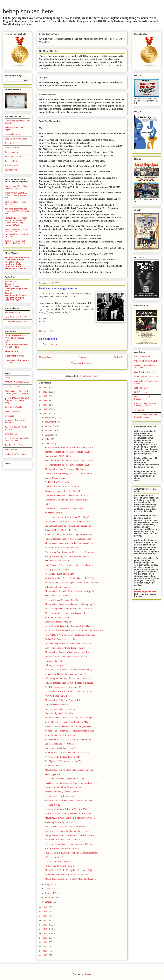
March (48, 893)
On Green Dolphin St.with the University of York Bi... (69, 644)
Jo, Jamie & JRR (52, 805)
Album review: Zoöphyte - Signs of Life (63, 700)
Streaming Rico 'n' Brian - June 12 (60, 822)
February (50, 897)
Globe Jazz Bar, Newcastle (146, 377)
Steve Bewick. (11, 282)
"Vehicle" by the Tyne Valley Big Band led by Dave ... (69, 626)
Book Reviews (11, 450)
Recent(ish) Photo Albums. (17, 257)
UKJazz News (11, 170)
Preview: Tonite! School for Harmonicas (63, 787)
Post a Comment (50, 344)
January (49, 902)
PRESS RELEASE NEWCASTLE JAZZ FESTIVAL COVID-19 (74, 630)
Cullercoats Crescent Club (146, 361)
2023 (45, 400)
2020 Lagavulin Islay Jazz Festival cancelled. (65, 613)
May (48, 884)
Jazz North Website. (14, 407)
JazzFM (8, 293)
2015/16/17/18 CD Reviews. (17, 382)
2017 (45, 916)
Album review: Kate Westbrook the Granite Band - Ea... (70, 543)
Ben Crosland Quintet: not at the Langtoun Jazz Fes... (69, 526)
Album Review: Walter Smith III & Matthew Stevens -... (70, 818)
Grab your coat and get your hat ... (60, 709)
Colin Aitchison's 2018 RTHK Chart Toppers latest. (15, 338)
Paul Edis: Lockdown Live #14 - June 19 (63, 687)
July (47, 439)
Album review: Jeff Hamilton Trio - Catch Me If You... (69, 522)
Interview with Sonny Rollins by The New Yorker (67, 809)
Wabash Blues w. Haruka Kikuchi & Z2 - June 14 (67, 753)
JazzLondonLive (12, 152)
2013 (45, 933)
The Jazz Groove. (12, 286)
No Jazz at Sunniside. (54, 513)
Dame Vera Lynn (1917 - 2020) (59, 713)
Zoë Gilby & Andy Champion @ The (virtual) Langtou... (70, 552)
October (49, 426)
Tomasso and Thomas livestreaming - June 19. (65, 674)
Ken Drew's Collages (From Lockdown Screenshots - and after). (16, 266)
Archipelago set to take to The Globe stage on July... (68, 452)
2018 (45, 912)
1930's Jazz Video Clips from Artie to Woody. (17, 439)
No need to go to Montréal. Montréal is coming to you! (69, 731)
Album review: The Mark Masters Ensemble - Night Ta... (70, 591)
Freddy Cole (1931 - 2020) (57, 482)
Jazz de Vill (10, 284)
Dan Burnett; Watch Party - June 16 (61, 748)
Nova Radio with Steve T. (16, 317)
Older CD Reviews (13, 387)
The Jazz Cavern (12, 313)
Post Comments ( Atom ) (88, 376)
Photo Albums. (12, 351)
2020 (45, 414)
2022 (45, 405)
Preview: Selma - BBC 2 (56, 696)
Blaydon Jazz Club (142, 356)
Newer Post (45, 357)
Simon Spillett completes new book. (61, 735)
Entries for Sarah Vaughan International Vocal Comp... (69, 844)
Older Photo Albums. (15, 260)
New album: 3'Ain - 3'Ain (56, 596)
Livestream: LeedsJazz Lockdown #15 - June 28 (66, 495)
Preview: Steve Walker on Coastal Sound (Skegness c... (69, 726)
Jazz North (10, 143)
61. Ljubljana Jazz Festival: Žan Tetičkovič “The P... (68, 722)
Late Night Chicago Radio (16, 322)
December (50, 417)
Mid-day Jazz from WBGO (57, 705)
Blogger (87, 974)
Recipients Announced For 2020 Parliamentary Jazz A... (70, 447)
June (48, 444)
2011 (45, 942)
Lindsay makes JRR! (54, 661)
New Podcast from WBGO (57, 561)
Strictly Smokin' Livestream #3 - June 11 (63, 848)
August (49, 435)
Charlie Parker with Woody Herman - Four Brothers (68, 813)
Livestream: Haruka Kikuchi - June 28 (62, 487)
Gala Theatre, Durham (144, 372)
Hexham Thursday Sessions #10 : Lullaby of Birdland (69, 683)
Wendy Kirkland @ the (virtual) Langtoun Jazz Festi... (69, 535)
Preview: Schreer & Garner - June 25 (61, 600)
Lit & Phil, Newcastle (143, 392)
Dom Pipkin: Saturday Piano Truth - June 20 (65, 648)
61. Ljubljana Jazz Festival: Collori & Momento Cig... (69, 670)
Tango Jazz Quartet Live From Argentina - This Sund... (69, 609)
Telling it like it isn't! (54, 766)
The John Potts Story (14, 445)
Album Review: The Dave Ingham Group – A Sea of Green (71, 582)
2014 (45, 929)
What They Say (12, 434)
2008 (45, 955)
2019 (45, 907)
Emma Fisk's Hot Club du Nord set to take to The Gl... (69, 460)
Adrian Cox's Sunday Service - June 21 (62, 639)
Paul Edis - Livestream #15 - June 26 (61, 548)
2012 (45, 938)
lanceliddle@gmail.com (145, 592)
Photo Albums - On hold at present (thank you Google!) (17, 392)
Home (83, 357)
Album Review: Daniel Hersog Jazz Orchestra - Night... (70, 870)
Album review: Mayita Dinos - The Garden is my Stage (70, 770)
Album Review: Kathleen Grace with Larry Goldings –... (70, 718)
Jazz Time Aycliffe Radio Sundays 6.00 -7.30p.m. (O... (69, 691)
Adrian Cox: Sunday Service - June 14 (62, 792)
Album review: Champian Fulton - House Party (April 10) (16, 195)
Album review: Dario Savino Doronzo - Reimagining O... (70, 604)
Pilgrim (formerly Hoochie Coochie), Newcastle (145, 405)
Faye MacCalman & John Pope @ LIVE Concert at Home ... (72, 853)
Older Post (120, 357)
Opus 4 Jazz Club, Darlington (142, 398)
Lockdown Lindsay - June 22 (58, 622)
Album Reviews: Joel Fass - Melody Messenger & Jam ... (70, 879)
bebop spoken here (28, 11)
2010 (45, 947)
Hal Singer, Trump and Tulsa (58, 665)
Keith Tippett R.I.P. (53, 774)
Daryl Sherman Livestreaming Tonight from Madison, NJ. (71, 783)
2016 (45, 920)
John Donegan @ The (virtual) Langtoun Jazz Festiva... (69, 565)
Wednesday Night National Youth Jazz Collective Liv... (69, 875)
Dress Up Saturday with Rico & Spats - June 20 (66, 657)
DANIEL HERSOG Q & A (57, 861)
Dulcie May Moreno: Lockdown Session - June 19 (67, 678)
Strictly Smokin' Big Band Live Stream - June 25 (67, 556)
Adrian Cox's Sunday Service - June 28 (62, 491)
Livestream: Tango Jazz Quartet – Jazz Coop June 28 (68, 474)
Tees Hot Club (11, 161)
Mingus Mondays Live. (55, 478)
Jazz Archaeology (13, 134)
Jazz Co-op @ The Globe (16, 139)
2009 (45, 951)
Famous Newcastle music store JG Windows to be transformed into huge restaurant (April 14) (16, 221)
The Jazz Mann (12, 165)
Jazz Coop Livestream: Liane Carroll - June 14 (66, 779)
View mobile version (82, 363)
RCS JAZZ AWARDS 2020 (57, 617)
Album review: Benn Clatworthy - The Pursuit (65, 469)
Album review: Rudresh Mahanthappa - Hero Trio (67, 652)
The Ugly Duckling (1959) (57, 569)
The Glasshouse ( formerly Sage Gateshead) (146, 416)
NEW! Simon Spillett (14, 157)
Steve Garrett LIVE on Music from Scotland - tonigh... (69, 739)
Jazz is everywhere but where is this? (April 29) (15, 242)
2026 (45, 387)
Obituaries (9, 416)
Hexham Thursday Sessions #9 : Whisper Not (65, 827)
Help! (47, 504)
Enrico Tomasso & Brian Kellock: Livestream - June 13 (70, 800)
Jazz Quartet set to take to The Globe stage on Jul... (68, 465)
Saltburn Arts (140, 410)
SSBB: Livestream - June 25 (57, 587)
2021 (45, 409)
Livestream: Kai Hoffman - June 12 (61, 796)
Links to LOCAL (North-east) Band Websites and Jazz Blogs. (17, 400)
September (50, 431)
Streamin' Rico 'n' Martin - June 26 (60, 530)
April (48, 889)
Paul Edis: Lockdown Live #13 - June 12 (63, 840)
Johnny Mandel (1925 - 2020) (58, 456)
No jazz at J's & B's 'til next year (59, 574)
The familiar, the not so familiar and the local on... (67, 831)
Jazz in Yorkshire (12, 411)
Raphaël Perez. (12, 262)
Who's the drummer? (54, 857)
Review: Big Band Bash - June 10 (60, 866)
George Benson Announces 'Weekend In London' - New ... (71, 835)
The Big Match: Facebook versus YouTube (64, 761)
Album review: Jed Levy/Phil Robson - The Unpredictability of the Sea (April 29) (17, 233)
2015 (45, 925)
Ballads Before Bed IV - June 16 (59, 744)
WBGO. (8, 291)
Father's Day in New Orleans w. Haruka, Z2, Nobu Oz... (70, 635)
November (50, 422)
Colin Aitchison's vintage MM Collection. (17, 346)
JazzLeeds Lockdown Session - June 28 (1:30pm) (67, 517)
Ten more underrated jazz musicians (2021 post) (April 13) (17, 211)
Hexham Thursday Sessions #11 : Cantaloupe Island (68, 539)
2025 (45, 392)
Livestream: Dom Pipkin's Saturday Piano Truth (66, 500)
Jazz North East (12, 148)
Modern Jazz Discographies (17, 454)
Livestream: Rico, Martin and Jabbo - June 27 (65, 508)
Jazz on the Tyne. (13, 300)
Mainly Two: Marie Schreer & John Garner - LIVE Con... (70, 578)
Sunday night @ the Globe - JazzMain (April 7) (17, 187)
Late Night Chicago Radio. (16, 289)
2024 (45, 396)
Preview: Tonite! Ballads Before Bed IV (63, 757)
